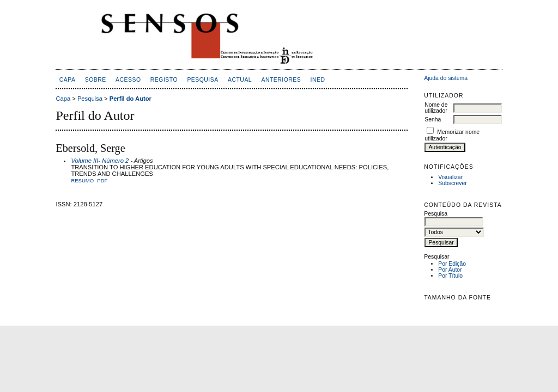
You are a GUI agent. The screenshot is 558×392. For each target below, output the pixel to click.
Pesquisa (202, 80)
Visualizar (450, 177)
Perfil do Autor (131, 99)
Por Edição (452, 264)
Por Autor (450, 270)
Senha (433, 120)
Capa (68, 80)
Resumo (82, 180)
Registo (164, 80)
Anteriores (281, 80)
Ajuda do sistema (446, 78)
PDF (102, 180)
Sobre (96, 80)
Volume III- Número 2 (100, 161)
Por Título (450, 276)
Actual (240, 80)
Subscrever (453, 183)
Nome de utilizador (436, 108)
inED (318, 80)
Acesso (128, 80)
